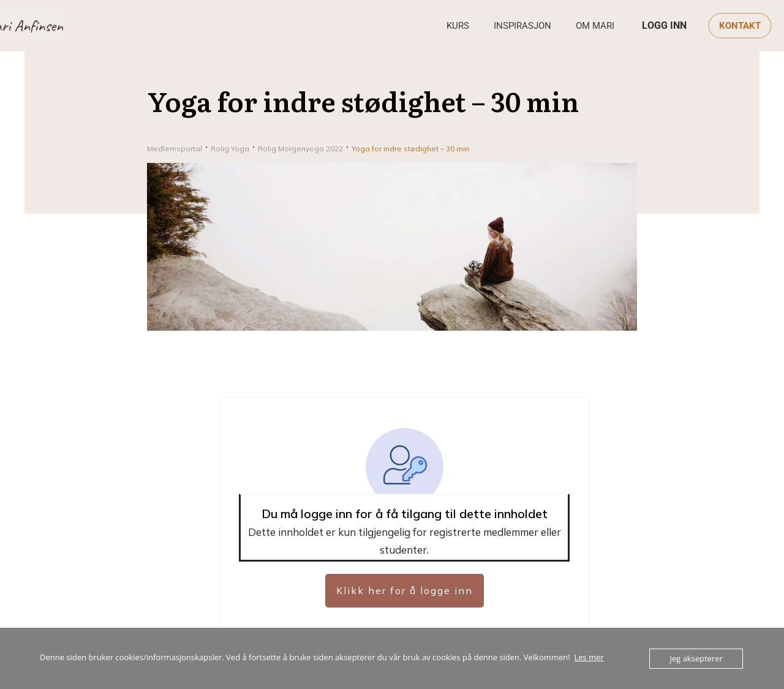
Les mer (589, 657)
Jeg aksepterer (696, 658)
